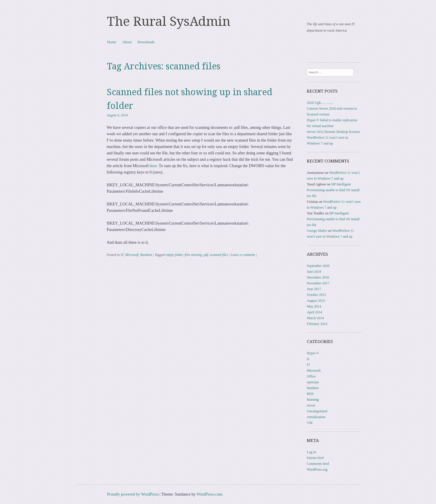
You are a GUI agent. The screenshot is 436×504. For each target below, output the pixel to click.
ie (308, 359)
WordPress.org (317, 469)
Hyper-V (313, 353)
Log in (311, 452)
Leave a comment (243, 255)
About (127, 42)
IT (122, 255)
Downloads (146, 42)
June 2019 (314, 272)
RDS (310, 394)
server (311, 405)
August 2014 (316, 301)
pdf (206, 255)
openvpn (313, 382)
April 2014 (314, 312)
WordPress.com (209, 494)
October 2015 (316, 295)
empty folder (174, 255)
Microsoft (132, 255)
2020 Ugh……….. (320, 103)
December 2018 (318, 277)
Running (313, 400)
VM (310, 423)
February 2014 (317, 324)
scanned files (219, 255)
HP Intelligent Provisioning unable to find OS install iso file (333, 190)
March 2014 (315, 318)
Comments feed (318, 464)
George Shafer (317, 231)
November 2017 (318, 283)
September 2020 (318, 266)
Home (112, 42)
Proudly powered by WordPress (133, 494)
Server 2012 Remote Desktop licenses (333, 132)
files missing (193, 255)
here (153, 166)
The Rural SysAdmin (169, 21)
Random (146, 255)
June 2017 (314, 289)
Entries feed (315, 458)
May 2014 (314, 306)
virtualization (316, 417)
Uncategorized (317, 411)
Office (311, 376)
